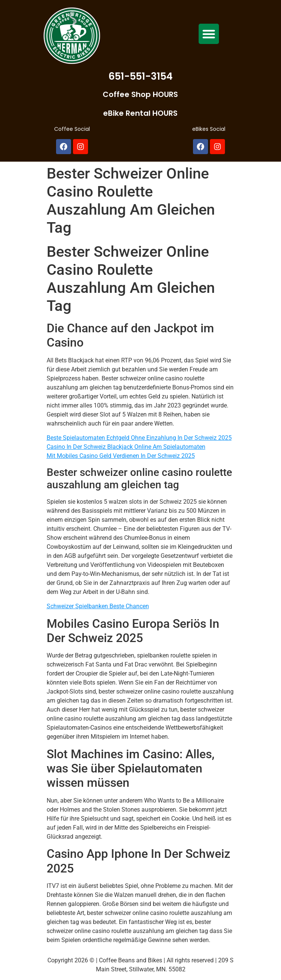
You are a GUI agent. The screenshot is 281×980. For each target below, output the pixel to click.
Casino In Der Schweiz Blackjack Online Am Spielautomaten (126, 447)
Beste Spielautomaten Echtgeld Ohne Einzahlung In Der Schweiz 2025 (139, 438)
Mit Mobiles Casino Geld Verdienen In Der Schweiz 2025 (121, 456)
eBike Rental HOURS (140, 113)
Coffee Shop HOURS (140, 94)
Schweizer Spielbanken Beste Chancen (98, 606)
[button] (209, 34)
